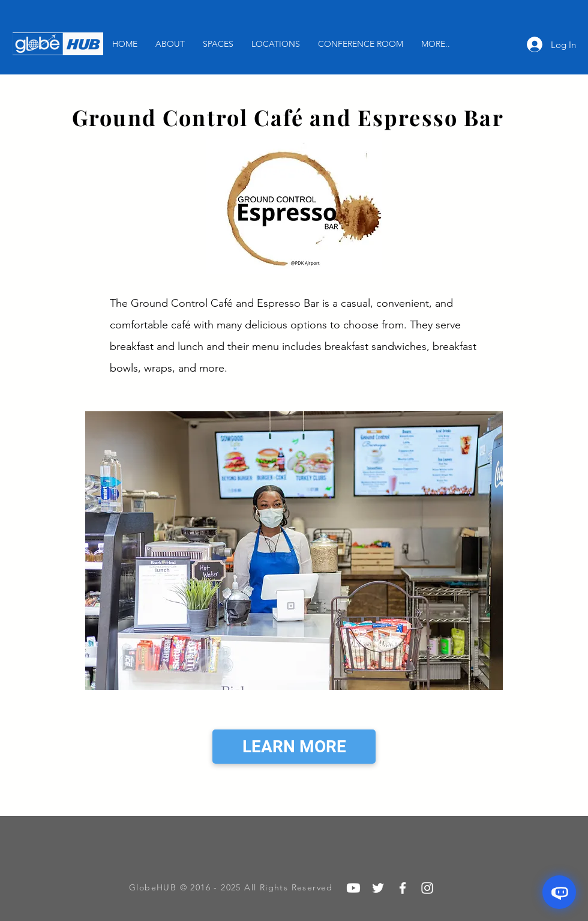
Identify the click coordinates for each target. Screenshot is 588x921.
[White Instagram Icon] (427, 888)
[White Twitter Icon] (378, 888)
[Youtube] (353, 888)
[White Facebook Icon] (403, 888)
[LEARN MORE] (294, 747)
